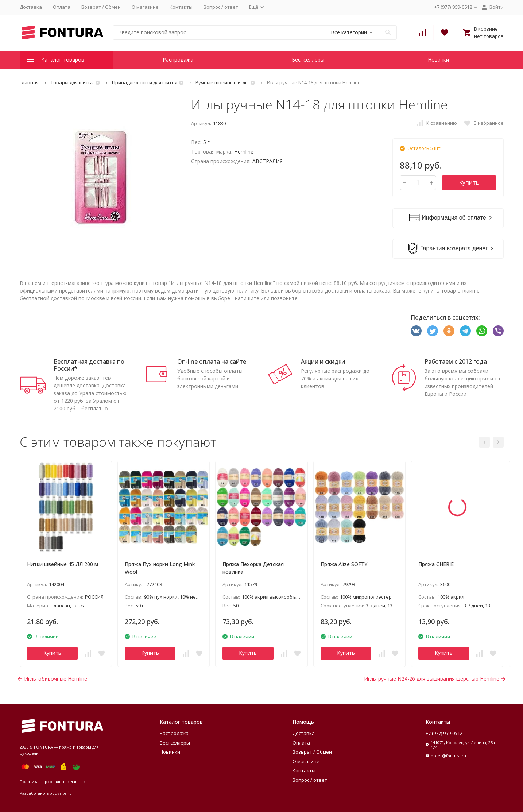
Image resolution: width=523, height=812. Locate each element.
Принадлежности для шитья (145, 82)
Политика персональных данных (53, 782)
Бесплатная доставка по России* (89, 365)
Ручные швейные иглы (222, 82)
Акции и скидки (323, 361)
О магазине (145, 7)
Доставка (31, 7)
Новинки (438, 60)
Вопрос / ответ (221, 7)
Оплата (62, 7)
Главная (29, 82)
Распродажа (178, 60)
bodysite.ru (61, 793)
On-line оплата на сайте (212, 361)
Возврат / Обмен (101, 7)
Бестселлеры (308, 60)
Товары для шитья (72, 82)
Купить (469, 182)
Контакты (181, 7)
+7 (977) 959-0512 (444, 733)
